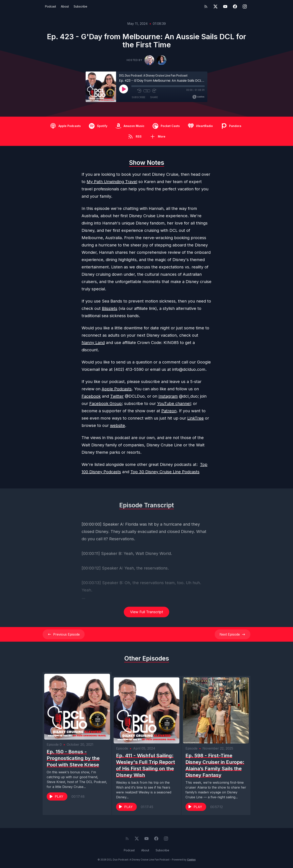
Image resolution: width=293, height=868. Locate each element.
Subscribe (80, 6)
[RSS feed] (206, 7)
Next (233, 634)
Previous (64, 634)
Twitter (117, 396)
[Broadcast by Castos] (198, 97)
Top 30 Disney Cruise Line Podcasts (165, 472)
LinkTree (196, 418)
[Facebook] (235, 7)
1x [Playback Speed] (147, 91)
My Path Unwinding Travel (112, 182)
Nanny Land (93, 343)
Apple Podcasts (117, 389)
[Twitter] (215, 7)
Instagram (168, 396)
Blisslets (110, 308)
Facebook (91, 396)
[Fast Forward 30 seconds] (154, 91)
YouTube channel (174, 404)
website (117, 425)
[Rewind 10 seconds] (139, 91)
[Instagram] (245, 7)
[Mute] (133, 91)
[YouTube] (225, 7)
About (65, 6)
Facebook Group (106, 404)
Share (154, 97)
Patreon (169, 411)
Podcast (51, 6)
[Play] (124, 89)
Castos (191, 860)
